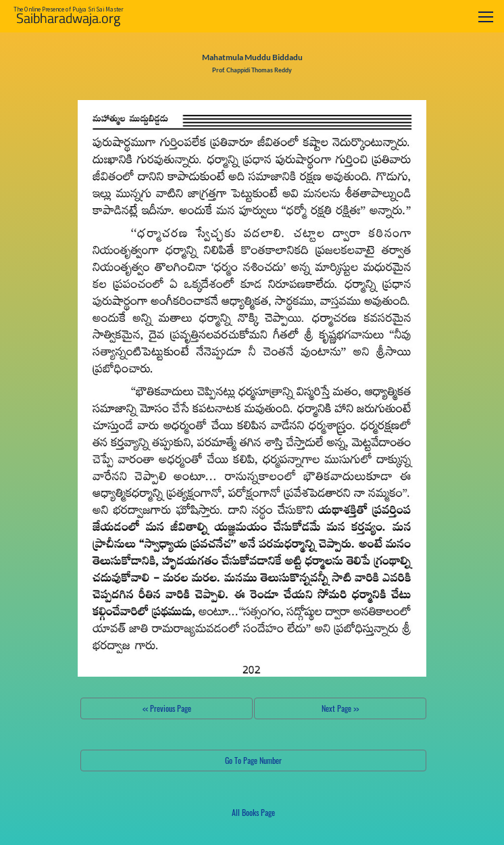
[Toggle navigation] (486, 17)
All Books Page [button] (253, 812)
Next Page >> (340, 708)
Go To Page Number (253, 760)
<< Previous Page (167, 708)
